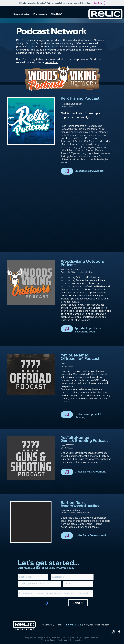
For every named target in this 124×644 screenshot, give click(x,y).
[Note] (67, 171)
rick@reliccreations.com (97, 625)
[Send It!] (78, 603)
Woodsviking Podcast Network (78, 280)
